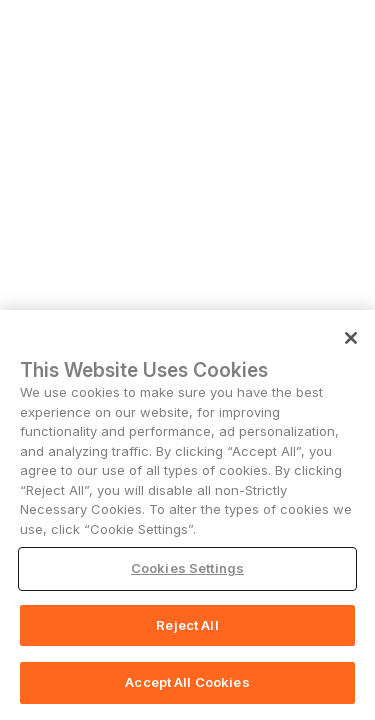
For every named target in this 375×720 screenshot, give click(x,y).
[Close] (351, 338)
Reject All (187, 625)
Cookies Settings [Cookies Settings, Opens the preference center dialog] (187, 568)
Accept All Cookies (187, 682)
